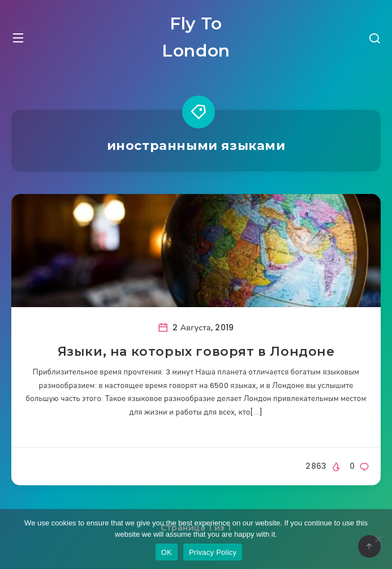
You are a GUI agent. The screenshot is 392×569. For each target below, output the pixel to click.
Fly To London (196, 37)
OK (167, 552)
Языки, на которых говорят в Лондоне (196, 352)
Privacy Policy (213, 552)
